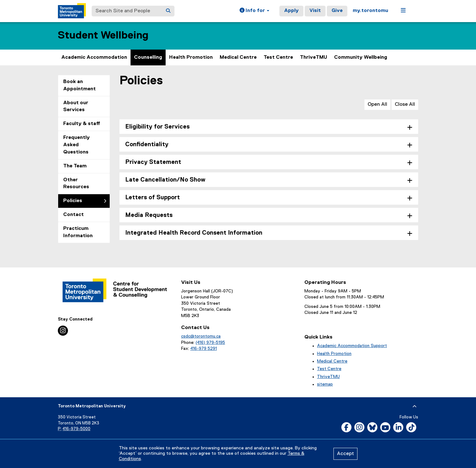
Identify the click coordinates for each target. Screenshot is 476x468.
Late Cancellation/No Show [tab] (165, 180)
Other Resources (76, 184)
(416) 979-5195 (210, 343)
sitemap (325, 384)
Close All (405, 105)
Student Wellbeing (103, 36)
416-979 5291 (204, 349)
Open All (377, 105)
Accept (345, 454)
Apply (291, 11)
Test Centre (278, 57)
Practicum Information (78, 232)
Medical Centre (238, 57)
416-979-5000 (76, 429)
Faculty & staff (82, 124)
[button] (254, 11)
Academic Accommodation (94, 57)
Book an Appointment (79, 85)
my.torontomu (370, 11)
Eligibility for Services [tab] (157, 127)
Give (337, 11)
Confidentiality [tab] (147, 144)
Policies (73, 201)
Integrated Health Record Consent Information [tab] (194, 233)
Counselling (148, 57)
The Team (75, 166)
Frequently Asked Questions (76, 145)
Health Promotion (191, 57)
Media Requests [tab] (149, 215)
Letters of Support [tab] (153, 198)
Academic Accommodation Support (352, 346)
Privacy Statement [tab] (153, 162)
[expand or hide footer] (415, 406)
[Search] (168, 11)
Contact (73, 215)
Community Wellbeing (361, 57)
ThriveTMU (314, 57)
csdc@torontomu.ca (201, 336)
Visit (315, 11)
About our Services (76, 107)
